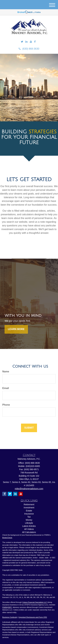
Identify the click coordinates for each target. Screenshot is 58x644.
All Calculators (29, 532)
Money (29, 520)
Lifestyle (29, 523)
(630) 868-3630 (29, 49)
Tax (29, 517)
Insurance (29, 514)
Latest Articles (29, 526)
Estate (29, 511)
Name (6, 372)
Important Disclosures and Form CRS (33, 617)
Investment (29, 508)
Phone (6, 405)
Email (6, 388)
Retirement (29, 504)
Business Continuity (10, 617)
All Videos (29, 529)
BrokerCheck (7, 538)
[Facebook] (35, 42)
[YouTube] (31, 42)
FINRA (5, 607)
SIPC (10, 607)
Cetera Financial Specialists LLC (35, 602)
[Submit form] (29, 428)
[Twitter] (22, 42)
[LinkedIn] (26, 42)
